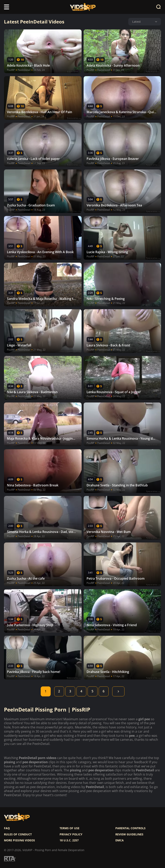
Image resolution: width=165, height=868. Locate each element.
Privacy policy (71, 834)
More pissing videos (19, 840)
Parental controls (130, 828)
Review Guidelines (129, 834)
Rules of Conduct (18, 834)
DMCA (120, 840)
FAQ (7, 828)
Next (118, 691)
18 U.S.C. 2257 (69, 840)
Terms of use (69, 828)
